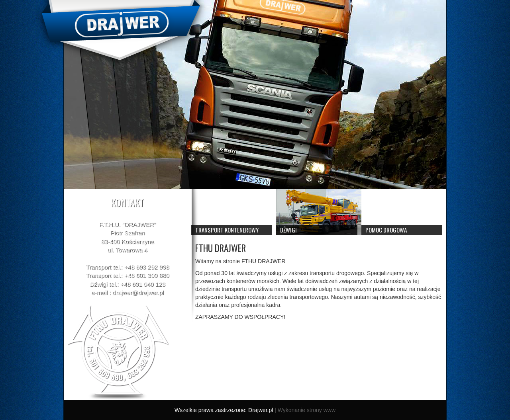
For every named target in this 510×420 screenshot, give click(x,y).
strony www (321, 410)
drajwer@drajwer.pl (138, 292)
